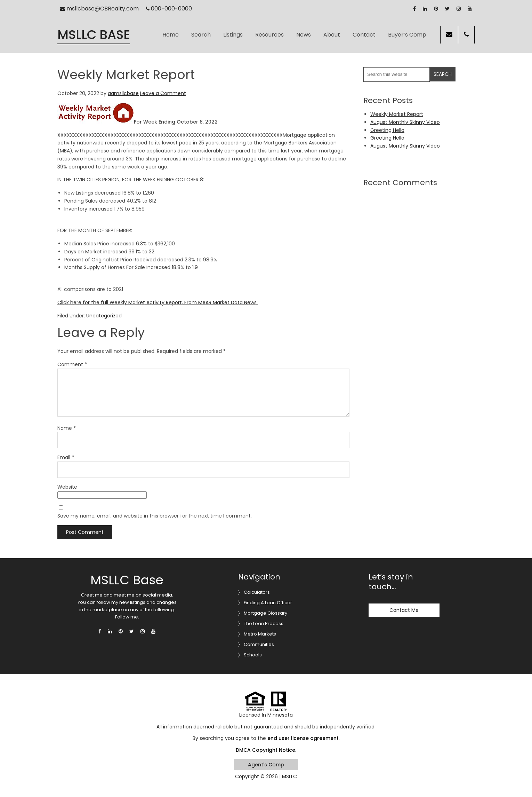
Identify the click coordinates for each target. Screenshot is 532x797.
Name (67, 428)
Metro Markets (260, 634)
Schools (253, 655)
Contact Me (404, 610)
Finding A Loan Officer (268, 603)
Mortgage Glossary (265, 613)
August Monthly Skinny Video (405, 122)
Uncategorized (104, 316)
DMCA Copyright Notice (265, 750)
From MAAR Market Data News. (220, 302)
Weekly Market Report (397, 114)
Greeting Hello (387, 130)
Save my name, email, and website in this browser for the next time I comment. (155, 516)
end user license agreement (303, 738)
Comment (72, 364)
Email (66, 457)
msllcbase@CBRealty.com (99, 9)
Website (67, 487)
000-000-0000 (169, 9)
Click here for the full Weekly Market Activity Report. (120, 302)
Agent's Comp (266, 765)
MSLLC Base (94, 35)
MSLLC (289, 776)
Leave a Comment (163, 93)
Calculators (257, 592)
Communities (259, 644)
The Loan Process (264, 624)
